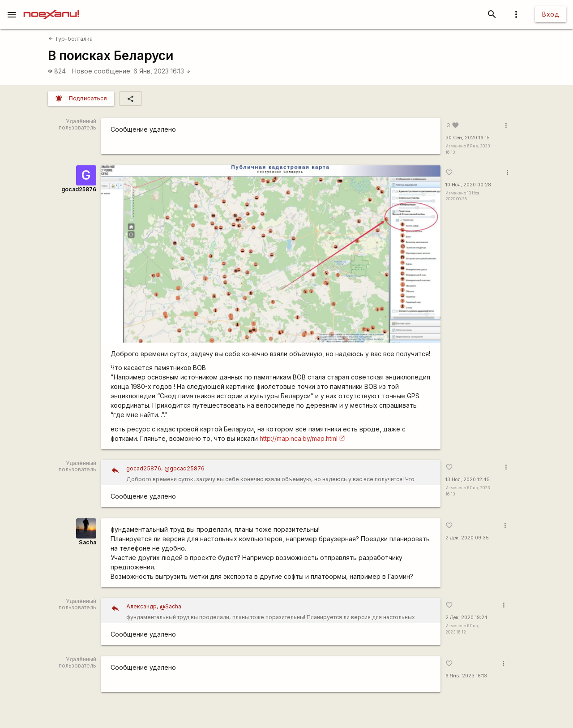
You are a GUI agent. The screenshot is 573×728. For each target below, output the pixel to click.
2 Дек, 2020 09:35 (467, 538)
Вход (551, 14)
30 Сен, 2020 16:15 (468, 138)
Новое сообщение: (102, 71)
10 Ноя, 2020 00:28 (468, 185)
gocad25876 (79, 189)
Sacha (88, 542)
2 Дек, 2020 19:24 (466, 618)
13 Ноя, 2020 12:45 (468, 480)
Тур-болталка (71, 39)
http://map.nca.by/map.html (299, 438)
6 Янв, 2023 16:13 (162, 71)
